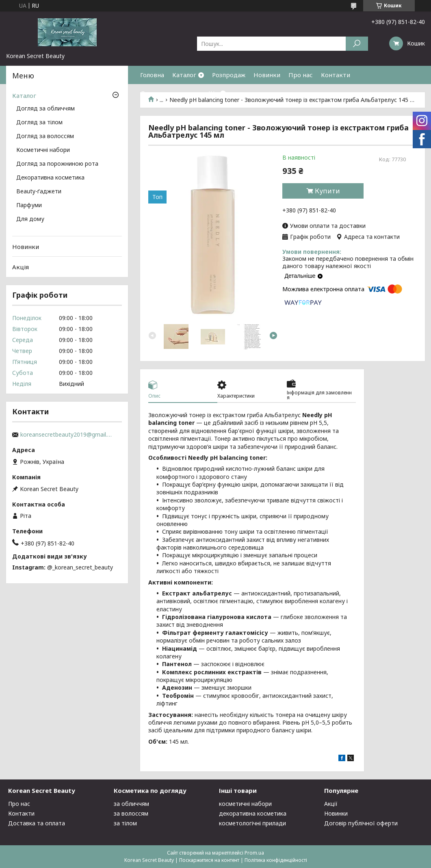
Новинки (267, 75)
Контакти (336, 75)
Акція (21, 267)
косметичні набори (245, 804)
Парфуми (29, 206)
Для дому (30, 219)
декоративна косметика (253, 813)
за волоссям (131, 813)
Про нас (301, 75)
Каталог (184, 75)
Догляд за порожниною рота (57, 164)
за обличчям (131, 804)
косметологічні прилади (252, 823)
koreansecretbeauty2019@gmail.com (67, 435)
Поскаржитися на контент (209, 860)
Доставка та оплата (170, 93)
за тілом (125, 823)
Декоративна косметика (50, 178)
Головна (152, 75)
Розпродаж (229, 75)
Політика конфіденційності (276, 860)
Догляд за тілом (39, 123)
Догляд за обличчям (45, 109)
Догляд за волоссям (45, 136)
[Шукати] (357, 44)
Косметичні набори (43, 150)
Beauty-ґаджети (39, 192)
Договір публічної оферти (361, 823)
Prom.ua (254, 853)
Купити (327, 191)
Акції (331, 804)
